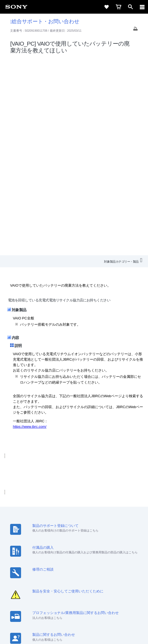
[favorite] (106, 7)
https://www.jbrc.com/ (30, 229)
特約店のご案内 (67, 554)
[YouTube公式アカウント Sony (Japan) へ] (80, 574)
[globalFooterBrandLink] (74, 633)
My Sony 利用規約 (74, 561)
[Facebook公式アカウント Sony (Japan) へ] (92, 574)
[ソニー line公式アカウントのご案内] (56, 574)
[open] (130, 7)
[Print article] (135, 30)
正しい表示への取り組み (74, 617)
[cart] (118, 7)
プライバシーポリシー (74, 611)
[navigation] (142, 7)
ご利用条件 (74, 605)
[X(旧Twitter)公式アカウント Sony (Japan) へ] (68, 574)
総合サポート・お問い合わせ (45, 21)
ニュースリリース (98, 554)
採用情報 (42, 554)
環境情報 (125, 554)
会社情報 (23, 554)
